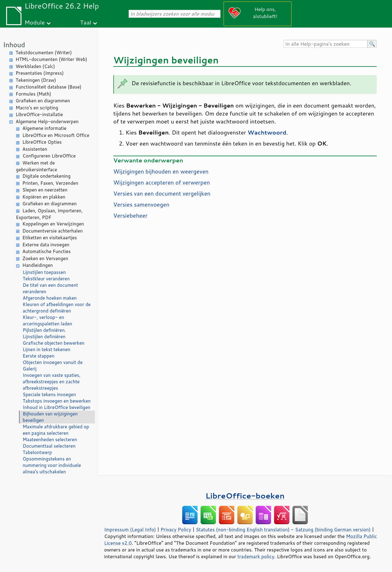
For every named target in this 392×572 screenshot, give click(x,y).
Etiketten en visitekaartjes (50, 238)
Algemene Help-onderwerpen (47, 121)
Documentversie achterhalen (53, 231)
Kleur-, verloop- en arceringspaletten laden (47, 320)
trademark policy (256, 556)
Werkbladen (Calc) (35, 66)
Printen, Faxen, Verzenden (50, 183)
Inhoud (14, 45)
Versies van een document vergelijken (162, 193)
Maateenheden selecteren (50, 439)
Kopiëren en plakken (44, 197)
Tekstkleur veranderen (46, 279)
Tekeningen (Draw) (36, 80)
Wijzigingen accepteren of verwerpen (162, 182)
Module (35, 22)
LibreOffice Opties (42, 142)
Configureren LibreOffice (49, 156)
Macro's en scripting (37, 108)
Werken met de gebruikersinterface (36, 166)
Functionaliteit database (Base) (49, 87)
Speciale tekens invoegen (49, 394)
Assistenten (35, 149)
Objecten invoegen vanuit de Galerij (53, 366)
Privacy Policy (176, 529)
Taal (85, 22)
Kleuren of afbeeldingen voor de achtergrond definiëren (57, 308)
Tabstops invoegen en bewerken (57, 401)
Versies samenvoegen (141, 204)
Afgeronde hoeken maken (50, 298)
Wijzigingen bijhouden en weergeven (161, 171)
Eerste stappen (39, 356)
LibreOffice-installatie (39, 114)
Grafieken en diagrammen (43, 101)
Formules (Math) (33, 94)
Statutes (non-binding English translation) (243, 529)
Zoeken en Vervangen (45, 258)
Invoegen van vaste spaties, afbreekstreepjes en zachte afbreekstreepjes (52, 382)
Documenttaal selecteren (49, 446)
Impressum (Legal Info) (130, 529)
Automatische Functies (47, 251)
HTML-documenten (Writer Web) (51, 59)
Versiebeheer (130, 215)
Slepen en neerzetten (45, 190)
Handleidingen (38, 265)
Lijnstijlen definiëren (44, 337)
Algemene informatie (44, 128)
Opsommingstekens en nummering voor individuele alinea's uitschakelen (52, 465)
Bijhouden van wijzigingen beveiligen (50, 417)
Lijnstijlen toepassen (44, 272)
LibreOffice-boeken (245, 496)
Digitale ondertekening (46, 176)
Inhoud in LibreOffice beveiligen (57, 407)
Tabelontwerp (37, 452)
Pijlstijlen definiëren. (44, 330)
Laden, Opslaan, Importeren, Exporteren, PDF (49, 214)
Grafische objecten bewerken (54, 343)
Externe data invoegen (46, 245)
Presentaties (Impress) (40, 73)
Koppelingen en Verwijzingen (53, 224)
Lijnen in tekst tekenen (47, 349)
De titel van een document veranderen (50, 288)
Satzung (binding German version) (333, 529)
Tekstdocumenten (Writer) (44, 53)
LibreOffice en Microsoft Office (56, 135)
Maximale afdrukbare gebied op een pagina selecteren (56, 430)
